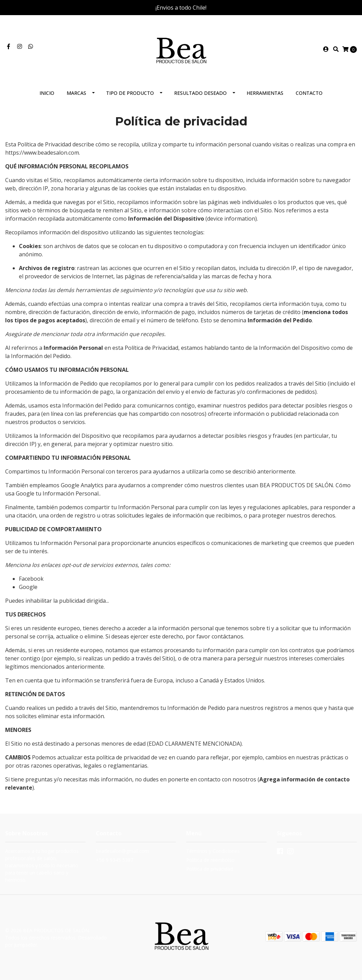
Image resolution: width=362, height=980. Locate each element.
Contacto (309, 93)
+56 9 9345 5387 (115, 860)
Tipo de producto (130, 93)
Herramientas (265, 93)
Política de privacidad (210, 869)
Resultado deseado (200, 93)
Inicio (47, 93)
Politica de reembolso (210, 860)
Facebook (31, 579)
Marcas (76, 93)
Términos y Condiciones (213, 851)
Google (28, 587)
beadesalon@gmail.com (122, 851)
